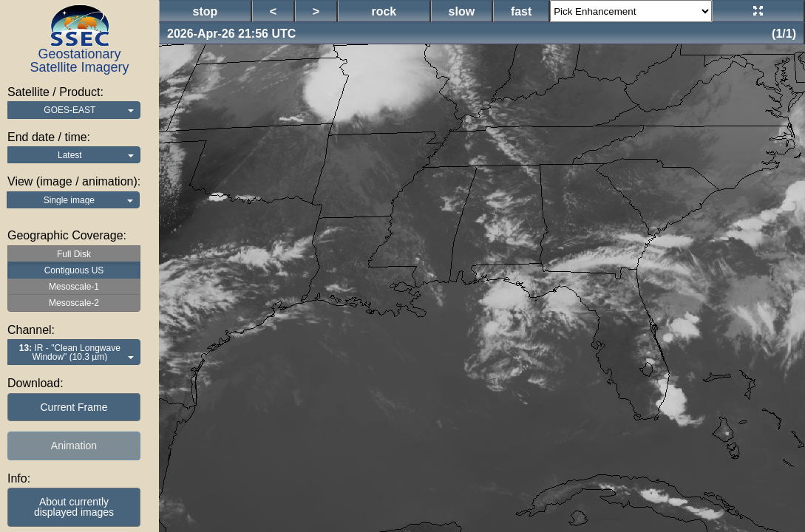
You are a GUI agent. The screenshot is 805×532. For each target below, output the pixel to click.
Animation (74, 446)
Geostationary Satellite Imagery (79, 61)
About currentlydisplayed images (74, 507)
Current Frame (74, 407)
